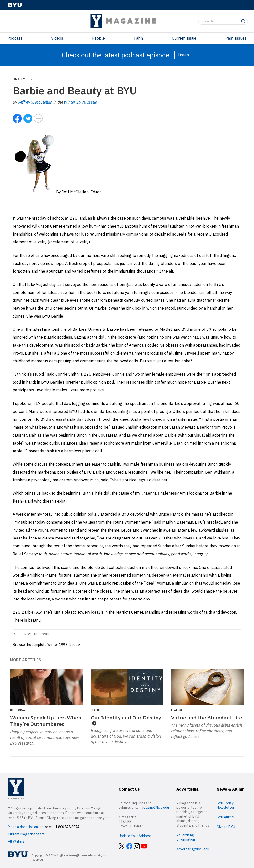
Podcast (15, 38)
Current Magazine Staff (26, 834)
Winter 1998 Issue (80, 102)
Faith (139, 38)
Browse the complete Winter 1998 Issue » (46, 644)
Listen (183, 55)
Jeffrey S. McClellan (35, 102)
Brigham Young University (74, 855)
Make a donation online (26, 827)
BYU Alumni (225, 817)
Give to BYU (226, 827)
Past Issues (236, 38)
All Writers (16, 841)
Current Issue (184, 38)
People (98, 38)
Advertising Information (186, 837)
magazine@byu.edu (154, 808)
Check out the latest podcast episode (115, 55)
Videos (57, 38)
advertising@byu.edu (193, 849)
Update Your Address (135, 836)
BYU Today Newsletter (225, 805)
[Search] (223, 21)
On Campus (22, 79)
